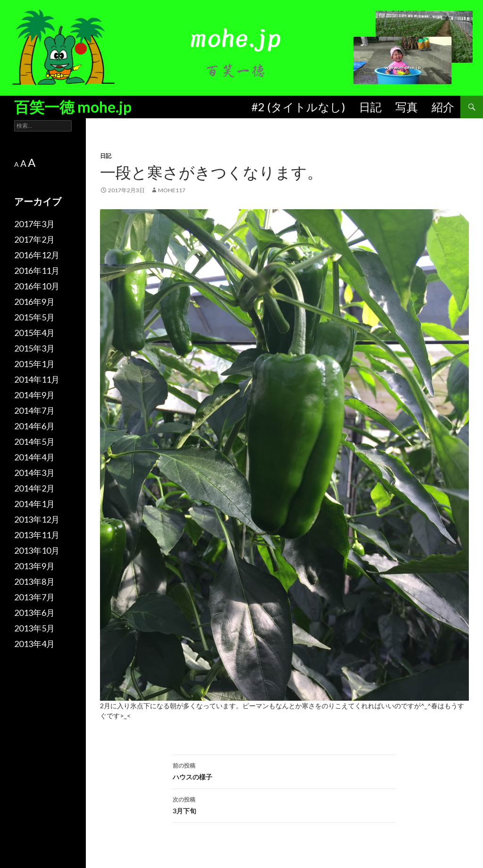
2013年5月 (34, 628)
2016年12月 (37, 255)
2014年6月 (34, 426)
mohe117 (172, 190)
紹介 (443, 107)
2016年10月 (37, 286)
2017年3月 (34, 224)
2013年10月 (37, 550)
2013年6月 (34, 613)
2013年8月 (34, 581)
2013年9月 (34, 566)
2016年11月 (37, 270)
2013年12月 (37, 519)
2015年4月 (34, 333)
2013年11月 (37, 535)
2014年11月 (37, 379)
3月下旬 (284, 804)
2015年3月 (34, 348)
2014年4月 (34, 457)
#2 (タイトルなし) (298, 107)
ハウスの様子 (284, 770)
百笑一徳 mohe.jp (73, 107)
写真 (407, 107)
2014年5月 (34, 442)
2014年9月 (34, 395)
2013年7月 (34, 597)
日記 (370, 107)
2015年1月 (34, 364)
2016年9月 (34, 302)
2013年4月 (34, 644)
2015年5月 (34, 317)
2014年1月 (34, 504)
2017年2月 (34, 239)
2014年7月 (34, 410)
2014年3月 (34, 473)
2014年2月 (34, 488)
